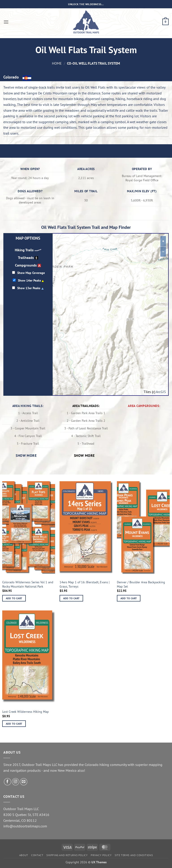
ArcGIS (161, 392)
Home (57, 63)
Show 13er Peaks (29, 288)
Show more (26, 455)
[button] (6, 22)
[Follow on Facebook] (8, 782)
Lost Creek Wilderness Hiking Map (26, 712)
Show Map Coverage (31, 273)
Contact (37, 855)
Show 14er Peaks (29, 280)
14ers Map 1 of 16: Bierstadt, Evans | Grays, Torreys (85, 584)
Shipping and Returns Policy (67, 855)
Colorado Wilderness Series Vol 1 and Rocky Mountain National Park (28, 584)
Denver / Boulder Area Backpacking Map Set (141, 584)
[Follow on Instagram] (16, 782)
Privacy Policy (101, 855)
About (24, 855)
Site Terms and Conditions (134, 855)
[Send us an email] (24, 782)
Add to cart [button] (14, 598)
